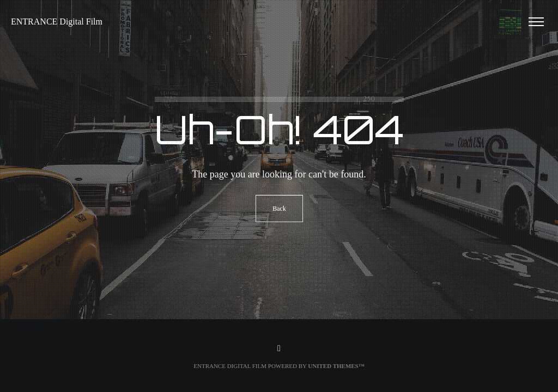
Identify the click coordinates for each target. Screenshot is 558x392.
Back (279, 209)
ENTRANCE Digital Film (57, 22)
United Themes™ (336, 366)
